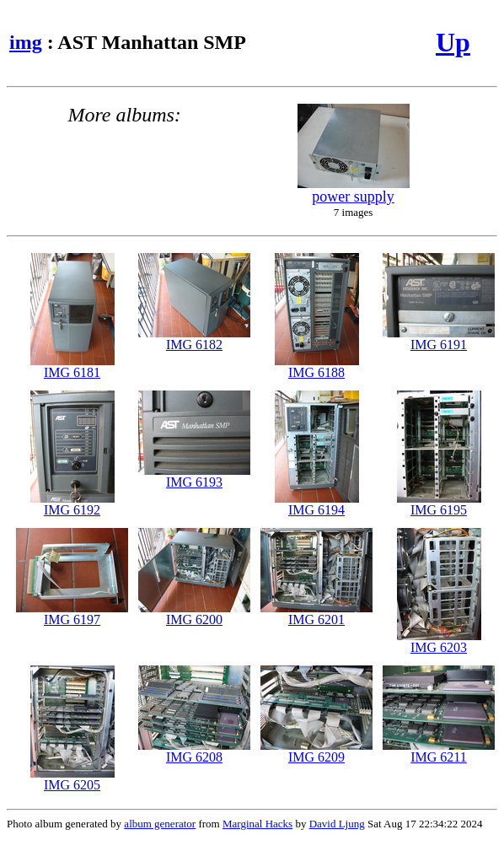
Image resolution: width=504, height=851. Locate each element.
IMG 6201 (316, 614)
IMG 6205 (72, 779)
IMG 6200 (194, 614)
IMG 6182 (194, 339)
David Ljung (337, 824)
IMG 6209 (316, 751)
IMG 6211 (439, 751)
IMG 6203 (439, 641)
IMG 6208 (194, 751)
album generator (160, 824)
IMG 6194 (317, 504)
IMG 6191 (439, 339)
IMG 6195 (439, 504)
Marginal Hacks (257, 824)
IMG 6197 (72, 614)
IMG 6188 (317, 366)
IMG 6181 (72, 366)
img (26, 42)
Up (453, 42)
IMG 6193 (194, 476)
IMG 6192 (72, 504)
